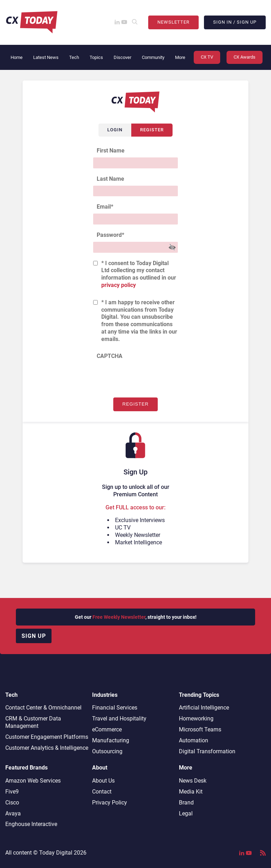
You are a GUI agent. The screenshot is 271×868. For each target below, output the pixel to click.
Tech (74, 57)
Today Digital (56, 853)
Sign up (34, 636)
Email (105, 207)
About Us (103, 781)
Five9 (12, 792)
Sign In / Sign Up (235, 22)
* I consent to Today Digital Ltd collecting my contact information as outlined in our (139, 274)
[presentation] (147, 377)
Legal (186, 813)
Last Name (110, 179)
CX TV (207, 57)
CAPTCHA (110, 356)
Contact (102, 792)
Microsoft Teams (200, 729)
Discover (122, 57)
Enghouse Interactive (31, 824)
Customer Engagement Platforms (47, 737)
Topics (96, 57)
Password (110, 235)
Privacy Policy (110, 803)
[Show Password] (172, 247)
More (180, 57)
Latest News (46, 57)
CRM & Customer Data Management (33, 722)
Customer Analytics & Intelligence (47, 748)
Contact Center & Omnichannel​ (43, 708)
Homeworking (196, 719)
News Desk (193, 781)
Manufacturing (111, 740)
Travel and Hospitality (119, 719)
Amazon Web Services (33, 781)
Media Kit (191, 792)
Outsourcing (107, 751)
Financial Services (115, 708)
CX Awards (245, 57)
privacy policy (119, 285)
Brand (186, 803)
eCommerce (107, 729)
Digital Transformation (207, 751)
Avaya (13, 813)
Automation (194, 740)
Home (17, 57)
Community (153, 57)
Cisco (12, 803)
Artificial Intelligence (204, 708)
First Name (111, 151)
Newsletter (173, 22)
